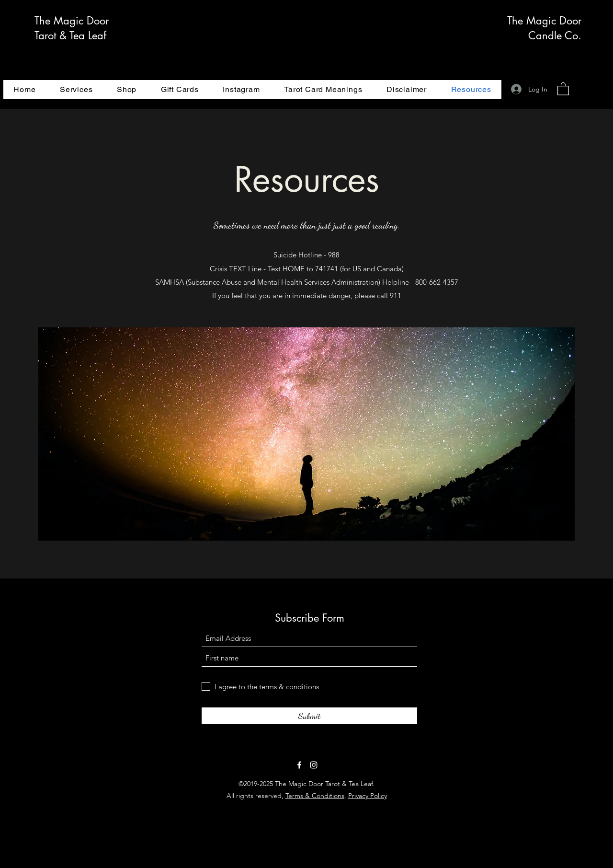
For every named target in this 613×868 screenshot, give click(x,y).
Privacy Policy (368, 796)
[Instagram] (314, 765)
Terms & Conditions (315, 796)
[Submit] (309, 716)
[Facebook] (299, 765)
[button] (563, 88)
